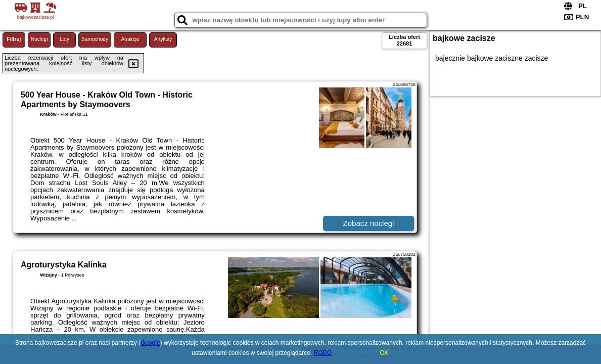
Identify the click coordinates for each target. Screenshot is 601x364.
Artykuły (163, 39)
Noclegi (39, 39)
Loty (64, 39)
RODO (323, 353)
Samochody (95, 39)
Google (150, 343)
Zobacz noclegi (369, 223)
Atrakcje (130, 39)
